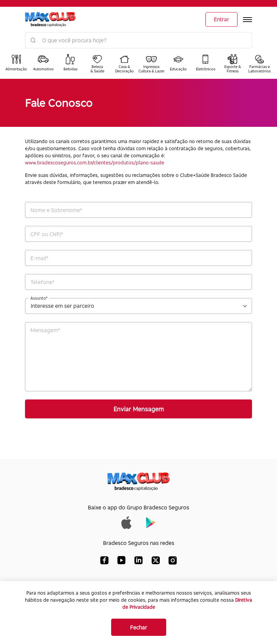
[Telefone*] (138, 282)
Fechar (138, 627)
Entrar (221, 19)
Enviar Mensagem (139, 409)
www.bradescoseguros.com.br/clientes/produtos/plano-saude (95, 163)
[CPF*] (138, 234)
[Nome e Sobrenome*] (138, 210)
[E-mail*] (138, 258)
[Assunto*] (138, 306)
